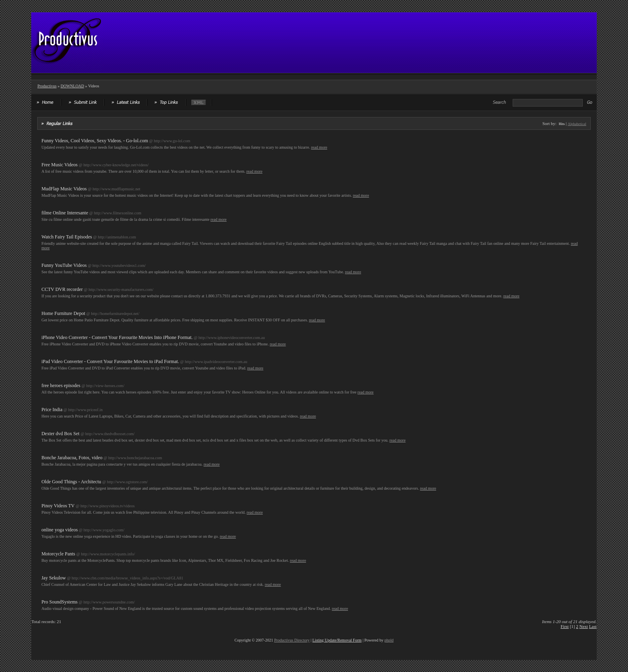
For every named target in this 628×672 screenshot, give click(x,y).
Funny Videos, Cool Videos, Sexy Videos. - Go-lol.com (95, 141)
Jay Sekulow (53, 578)
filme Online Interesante (65, 213)
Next (584, 626)
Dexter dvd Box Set (60, 434)
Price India (52, 410)
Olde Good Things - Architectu (71, 482)
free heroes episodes (61, 385)
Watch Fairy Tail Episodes (66, 237)
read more (319, 147)
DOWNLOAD (72, 86)
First (565, 626)
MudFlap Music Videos (64, 189)
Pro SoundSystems (59, 602)
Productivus (47, 86)
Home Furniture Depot (63, 313)
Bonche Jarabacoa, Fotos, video (72, 458)
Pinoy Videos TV (58, 506)
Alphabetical (577, 124)
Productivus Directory (292, 640)
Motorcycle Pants (58, 554)
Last (593, 626)
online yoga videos (59, 530)
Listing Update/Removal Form (337, 640)
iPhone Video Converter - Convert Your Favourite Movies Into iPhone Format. (117, 337)
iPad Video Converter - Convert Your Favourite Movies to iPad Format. (110, 361)
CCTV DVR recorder (62, 289)
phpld (389, 640)
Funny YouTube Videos (64, 265)
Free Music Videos (59, 165)
